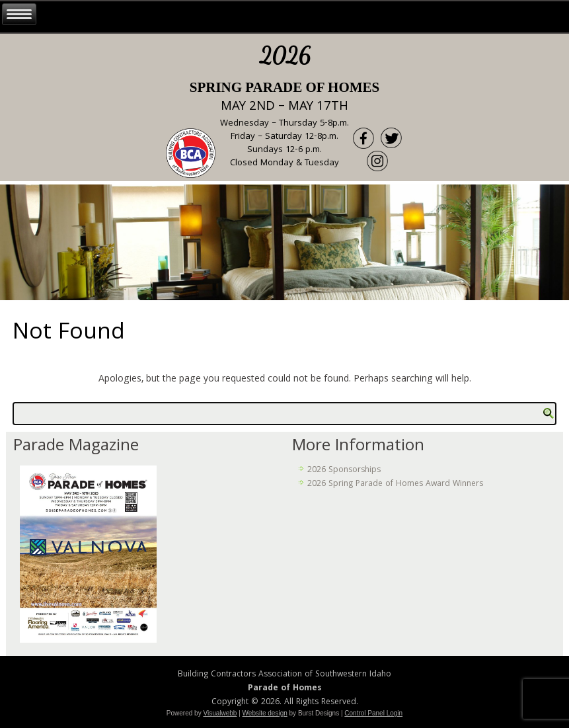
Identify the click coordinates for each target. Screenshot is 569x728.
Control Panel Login (373, 713)
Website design (265, 713)
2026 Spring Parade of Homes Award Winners (395, 484)
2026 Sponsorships (344, 470)
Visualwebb (220, 713)
